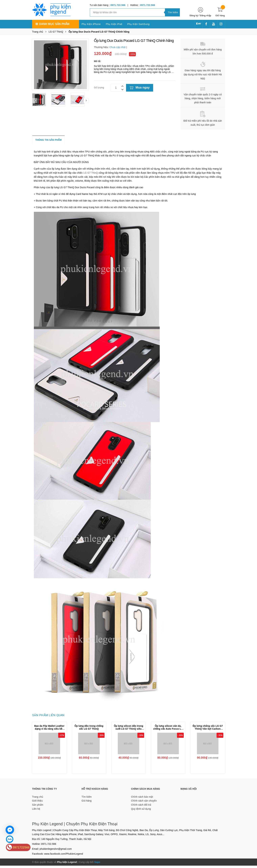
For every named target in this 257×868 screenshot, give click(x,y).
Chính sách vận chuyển (144, 803)
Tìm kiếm (87, 799)
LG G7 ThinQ (96, 174)
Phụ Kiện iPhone (91, 24)
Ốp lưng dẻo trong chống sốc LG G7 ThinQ (89, 730)
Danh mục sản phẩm (54, 24)
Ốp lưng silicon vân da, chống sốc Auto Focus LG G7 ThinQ (168, 731)
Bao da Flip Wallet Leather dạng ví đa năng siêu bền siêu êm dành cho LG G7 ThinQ (49, 733)
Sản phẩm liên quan (48, 718)
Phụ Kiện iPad (114, 24)
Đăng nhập (206, 16)
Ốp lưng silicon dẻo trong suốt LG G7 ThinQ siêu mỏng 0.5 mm (129, 731)
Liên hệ (36, 811)
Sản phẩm (38, 807)
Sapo (97, 864)
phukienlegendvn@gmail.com (56, 851)
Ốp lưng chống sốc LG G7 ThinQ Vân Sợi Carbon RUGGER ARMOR (208, 731)
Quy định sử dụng (141, 811)
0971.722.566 (118, 5)
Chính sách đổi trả (141, 807)
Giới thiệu (37, 803)
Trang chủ (38, 799)
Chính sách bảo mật (142, 799)
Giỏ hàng (87, 803)
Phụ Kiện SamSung (138, 24)
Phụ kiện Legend (67, 864)
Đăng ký (194, 16)
